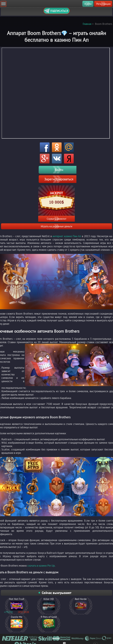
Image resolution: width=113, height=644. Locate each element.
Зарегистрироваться (59, 179)
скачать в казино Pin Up (41, 566)
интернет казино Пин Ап (67, 236)
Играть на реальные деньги (56, 226)
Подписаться (56, 11)
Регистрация (103, 4)
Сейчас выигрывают (57, 593)
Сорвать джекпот (57, 219)
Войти (88, 4)
